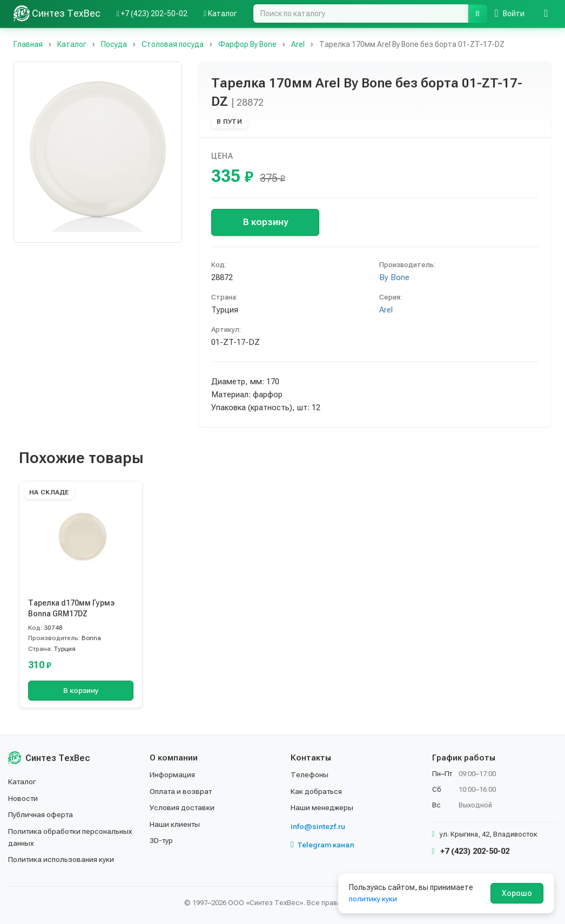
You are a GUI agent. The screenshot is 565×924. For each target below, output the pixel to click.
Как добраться (317, 791)
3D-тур (162, 840)
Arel (386, 310)
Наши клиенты (175, 824)
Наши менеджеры (322, 807)
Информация (173, 774)
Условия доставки (183, 807)
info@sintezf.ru (318, 826)
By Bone (394, 277)
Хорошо (517, 893)
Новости (23, 798)
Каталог (23, 782)
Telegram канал (322, 845)
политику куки (374, 899)
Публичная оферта (41, 814)
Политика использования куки (62, 859)
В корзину (265, 222)
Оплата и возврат (182, 791)
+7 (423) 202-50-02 (471, 851)
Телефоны (310, 774)
